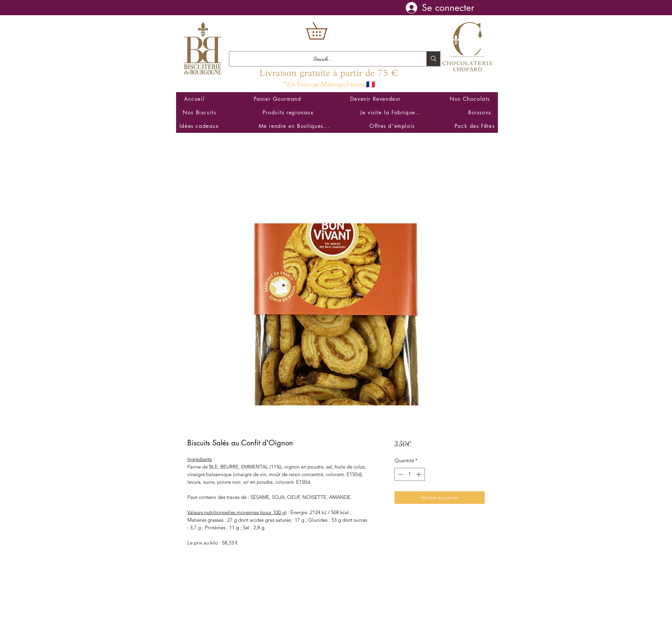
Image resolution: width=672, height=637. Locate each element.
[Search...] (323, 59)
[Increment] (419, 474)
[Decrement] (400, 474)
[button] (325, 31)
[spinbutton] (410, 474)
